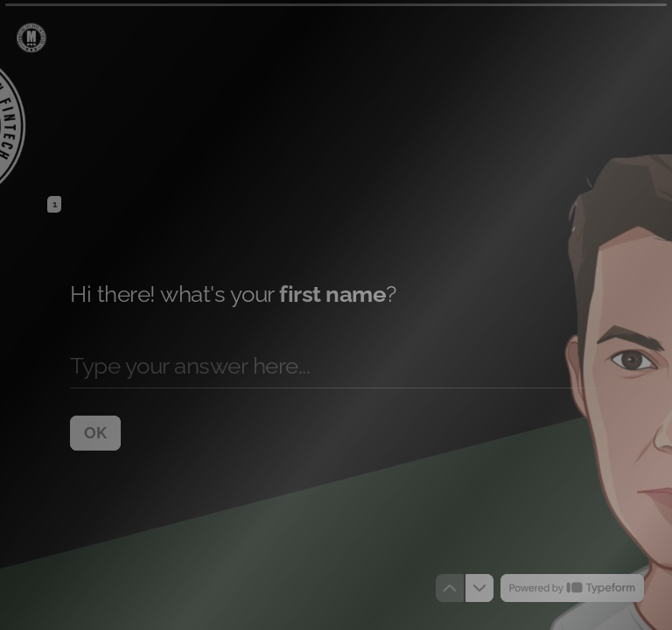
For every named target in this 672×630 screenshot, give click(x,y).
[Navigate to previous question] (450, 588)
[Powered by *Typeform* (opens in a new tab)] (572, 588)
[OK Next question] (95, 432)
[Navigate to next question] (479, 588)
